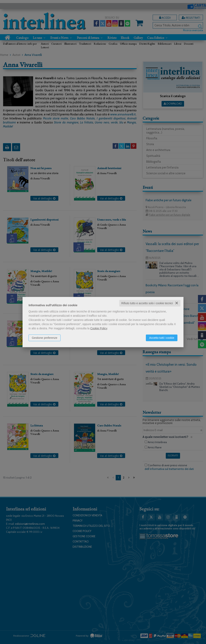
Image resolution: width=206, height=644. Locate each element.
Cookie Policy (99, 328)
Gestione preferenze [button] (45, 338)
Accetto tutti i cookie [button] (162, 338)
